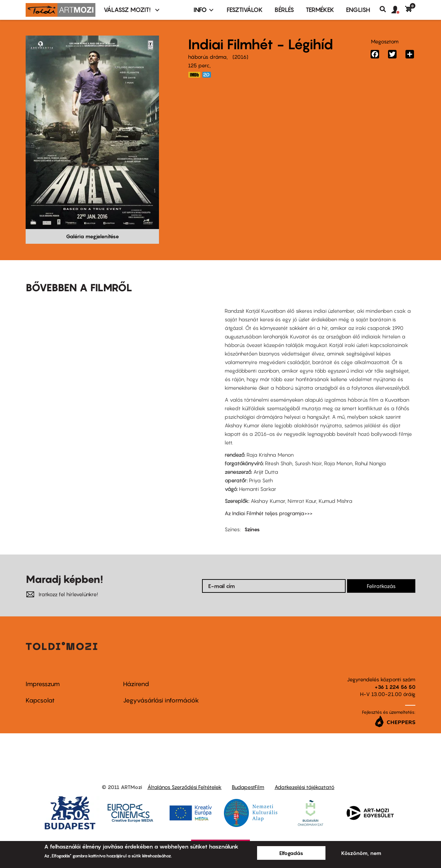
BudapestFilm (248, 787)
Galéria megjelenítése (92, 236)
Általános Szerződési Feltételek (184, 787)
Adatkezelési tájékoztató (304, 787)
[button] (398, 10)
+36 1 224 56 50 (395, 687)
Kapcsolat (40, 700)
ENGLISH (358, 10)
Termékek (320, 10)
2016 (240, 57)
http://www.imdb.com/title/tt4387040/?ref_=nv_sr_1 (194, 75)
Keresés (385, 9)
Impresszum (43, 684)
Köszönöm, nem (361, 853)
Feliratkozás (381, 586)
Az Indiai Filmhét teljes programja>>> (269, 513)
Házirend (136, 684)
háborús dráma (207, 57)
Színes (252, 529)
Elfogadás (291, 853)
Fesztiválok (245, 10)
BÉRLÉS (284, 10)
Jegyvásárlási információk (161, 700)
